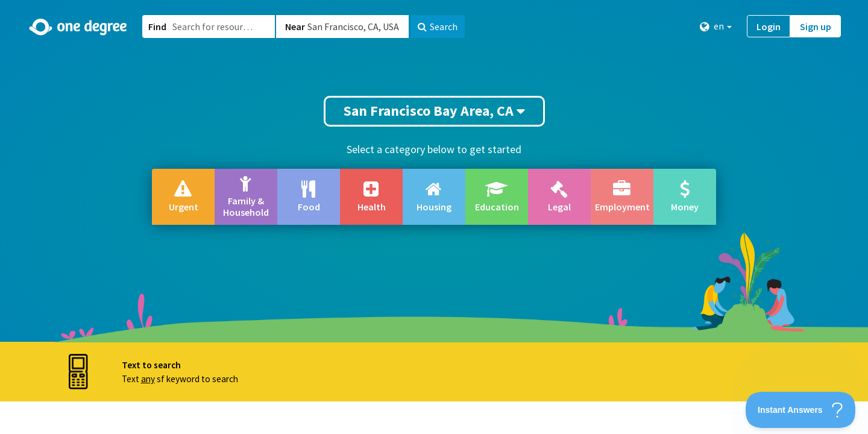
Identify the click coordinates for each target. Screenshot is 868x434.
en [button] (716, 26)
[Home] (79, 27)
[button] (434, 217)
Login (769, 27)
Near (295, 27)
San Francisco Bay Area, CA (434, 110)
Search (438, 27)
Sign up (816, 27)
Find (157, 27)
